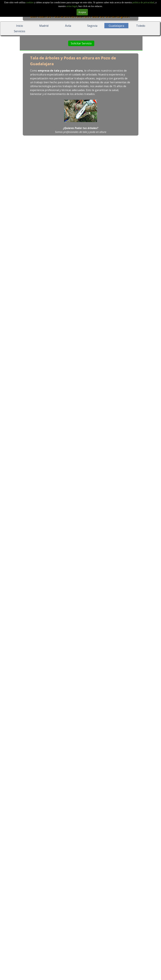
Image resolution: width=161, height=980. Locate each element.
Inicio (20, 26)
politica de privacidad (143, 2)
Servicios (20, 31)
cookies (30, 2)
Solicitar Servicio (81, 43)
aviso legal (72, 6)
